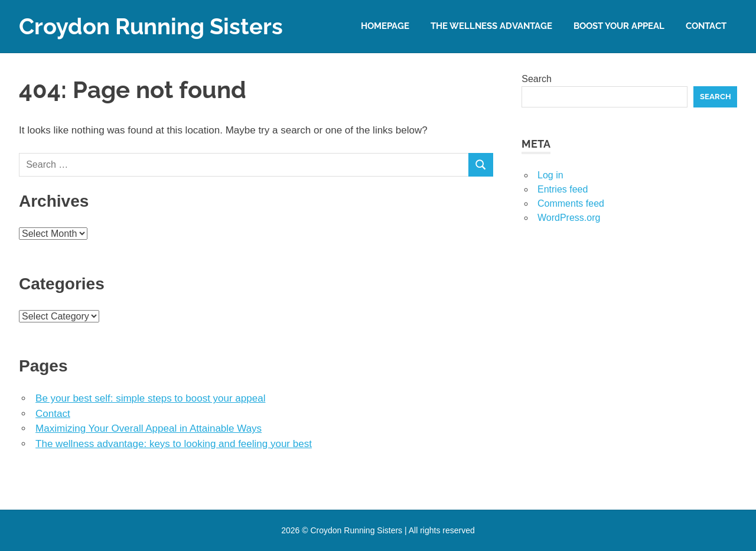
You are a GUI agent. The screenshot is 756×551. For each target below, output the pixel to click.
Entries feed (563, 189)
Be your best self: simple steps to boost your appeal (150, 398)
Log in (550, 175)
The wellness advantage (491, 26)
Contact (706, 26)
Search (537, 79)
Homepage (385, 26)
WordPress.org (569, 218)
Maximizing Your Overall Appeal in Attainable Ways (149, 428)
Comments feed (571, 203)
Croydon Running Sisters (151, 26)
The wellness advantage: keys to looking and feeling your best (174, 444)
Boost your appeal (619, 26)
